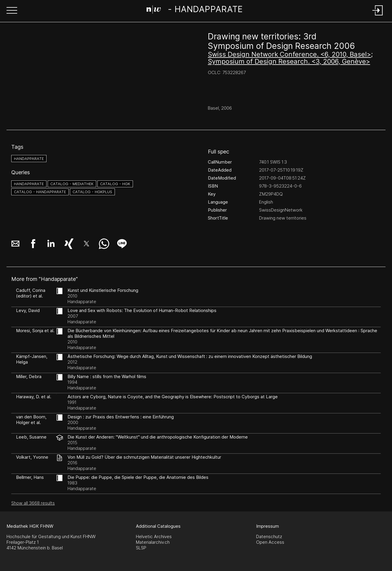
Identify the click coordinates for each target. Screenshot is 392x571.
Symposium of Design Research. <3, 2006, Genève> (289, 61)
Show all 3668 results (33, 503)
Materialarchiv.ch (153, 542)
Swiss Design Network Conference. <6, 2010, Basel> (289, 54)
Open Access (270, 542)
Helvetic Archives (154, 536)
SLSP (141, 548)
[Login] (378, 16)
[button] (12, 11)
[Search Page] (195, 10)
